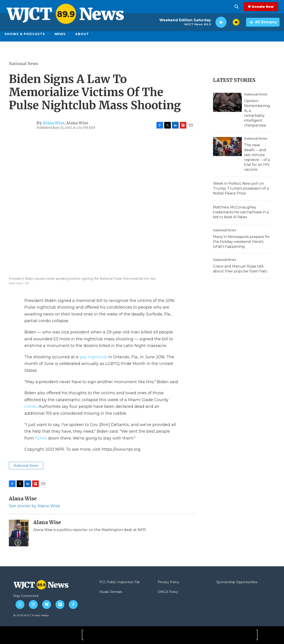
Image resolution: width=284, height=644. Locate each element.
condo (31, 406)
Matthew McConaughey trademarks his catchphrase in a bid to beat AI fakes (241, 212)
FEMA (41, 438)
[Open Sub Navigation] (48, 34)
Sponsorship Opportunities (237, 582)
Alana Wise (54, 123)
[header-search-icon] (238, 7)
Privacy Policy (169, 582)
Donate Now (264, 7)
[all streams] (263, 22)
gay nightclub (93, 357)
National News (23, 64)
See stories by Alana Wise (35, 506)
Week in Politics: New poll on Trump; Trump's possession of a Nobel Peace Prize (241, 188)
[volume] (236, 22)
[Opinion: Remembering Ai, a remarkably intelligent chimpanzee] (227, 102)
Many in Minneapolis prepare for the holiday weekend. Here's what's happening (242, 242)
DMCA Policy (168, 592)
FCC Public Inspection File (120, 582)
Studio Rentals (111, 592)
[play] (221, 22)
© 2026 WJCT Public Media (31, 615)
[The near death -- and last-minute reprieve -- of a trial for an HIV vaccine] (227, 147)
